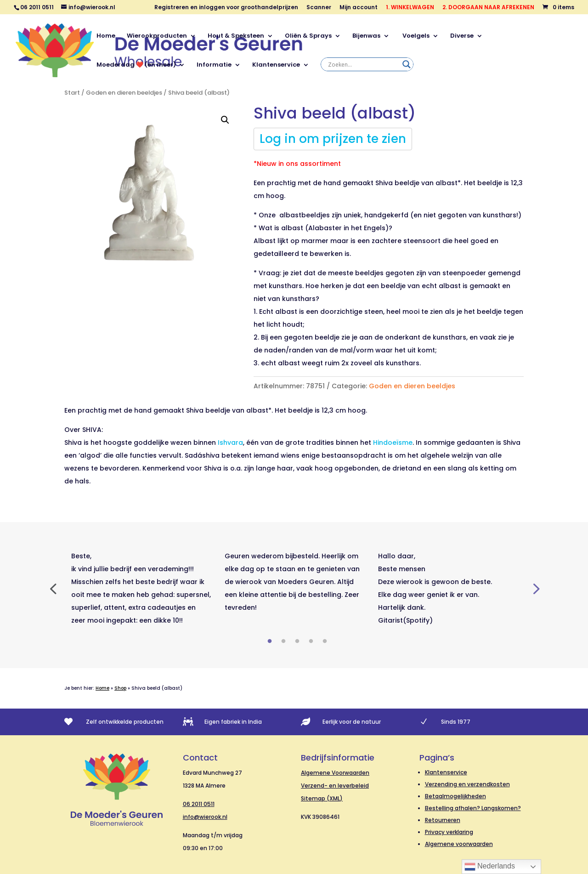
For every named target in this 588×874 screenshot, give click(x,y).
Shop (120, 688)
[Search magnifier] (407, 64)
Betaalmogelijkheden (455, 796)
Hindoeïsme (393, 443)
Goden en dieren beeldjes (124, 93)
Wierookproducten (157, 36)
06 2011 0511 (199, 804)
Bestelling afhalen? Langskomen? (473, 808)
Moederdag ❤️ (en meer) (136, 65)
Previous (53, 588)
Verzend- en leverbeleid (335, 786)
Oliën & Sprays (308, 36)
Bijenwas (366, 36)
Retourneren (443, 820)
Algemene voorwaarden (459, 844)
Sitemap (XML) (322, 798)
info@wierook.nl (205, 817)
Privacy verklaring (449, 832)
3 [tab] (297, 641)
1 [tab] (270, 641)
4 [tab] (311, 641)
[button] (225, 120)
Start (72, 93)
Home (106, 36)
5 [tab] (325, 641)
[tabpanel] (141, 588)
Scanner (319, 8)
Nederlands (490, 867)
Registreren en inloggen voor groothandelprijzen (226, 8)
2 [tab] (283, 641)
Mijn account (359, 8)
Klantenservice (276, 65)
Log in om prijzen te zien (333, 139)
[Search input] (363, 64)
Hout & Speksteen (236, 36)
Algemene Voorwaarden (335, 773)
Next (535, 588)
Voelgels (415, 36)
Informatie (214, 65)
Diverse (462, 36)
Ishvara (230, 443)
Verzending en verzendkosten (467, 784)
